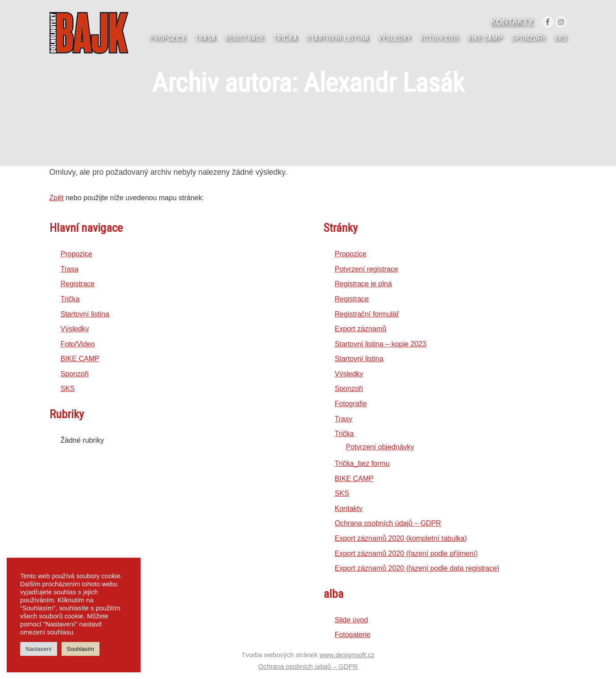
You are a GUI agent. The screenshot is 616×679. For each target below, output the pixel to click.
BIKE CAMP (80, 359)
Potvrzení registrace (366, 269)
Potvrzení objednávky (380, 447)
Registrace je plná (363, 284)
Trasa (70, 269)
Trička (70, 299)
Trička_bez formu (362, 463)
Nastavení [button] (39, 649)
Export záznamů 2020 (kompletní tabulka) (401, 538)
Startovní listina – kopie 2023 (380, 344)
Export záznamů (360, 329)
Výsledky (75, 329)
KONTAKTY (512, 22)
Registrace (78, 284)
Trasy (343, 419)
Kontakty (348, 508)
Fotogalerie (352, 635)
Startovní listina (85, 314)
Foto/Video (78, 344)
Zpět (57, 198)
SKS (68, 389)
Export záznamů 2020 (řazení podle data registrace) (417, 568)
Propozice (76, 254)
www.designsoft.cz (347, 655)
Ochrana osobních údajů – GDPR (388, 523)
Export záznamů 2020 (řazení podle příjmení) (406, 553)
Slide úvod (351, 620)
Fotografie (351, 404)
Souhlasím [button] (81, 649)
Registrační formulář (367, 314)
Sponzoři (75, 374)
